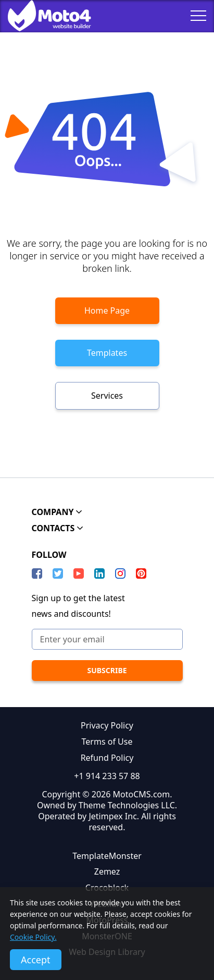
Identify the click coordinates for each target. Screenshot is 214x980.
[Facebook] (37, 573)
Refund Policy (107, 758)
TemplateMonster (107, 856)
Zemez (107, 871)
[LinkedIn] (99, 573)
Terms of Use (107, 742)
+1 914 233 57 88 (107, 776)
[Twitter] (58, 573)
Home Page (107, 310)
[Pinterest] (141, 573)
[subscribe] (107, 671)
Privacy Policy (107, 725)
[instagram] (120, 573)
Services (107, 396)
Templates (107, 353)
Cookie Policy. (33, 937)
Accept (36, 960)
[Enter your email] (107, 639)
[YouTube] (79, 573)
